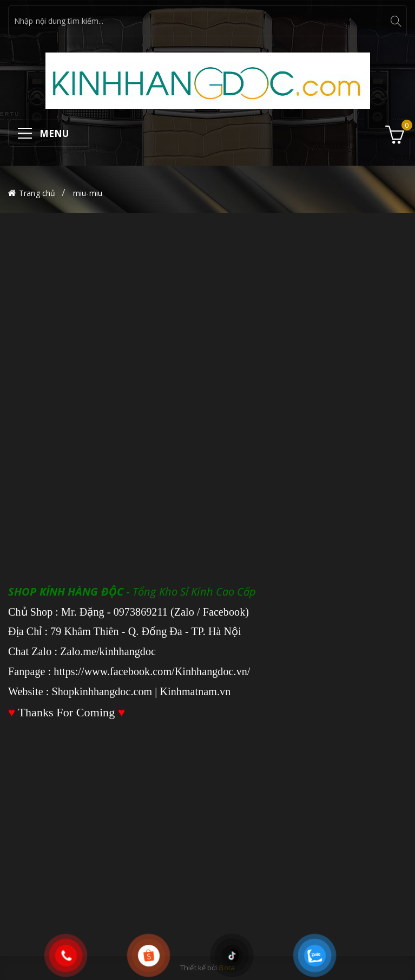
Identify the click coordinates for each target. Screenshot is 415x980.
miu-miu (88, 193)
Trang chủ (37, 193)
